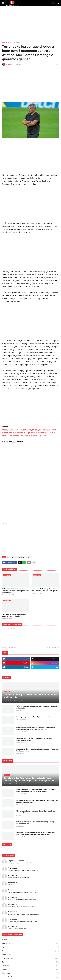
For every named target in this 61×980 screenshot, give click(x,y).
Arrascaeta (30, 951)
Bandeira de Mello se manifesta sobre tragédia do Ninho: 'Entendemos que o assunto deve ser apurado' (36, 790)
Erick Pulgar (30, 973)
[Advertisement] (30, 24)
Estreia (29, 557)
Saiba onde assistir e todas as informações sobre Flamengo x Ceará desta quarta (15, 591)
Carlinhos (30, 962)
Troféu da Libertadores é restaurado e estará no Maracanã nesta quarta (36, 707)
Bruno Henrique (30, 958)
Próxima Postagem (51, 647)
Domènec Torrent (20, 557)
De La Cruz (30, 969)
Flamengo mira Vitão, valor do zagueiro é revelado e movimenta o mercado (34, 739)
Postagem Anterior (9, 647)
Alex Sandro (30, 943)
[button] (3, 3)
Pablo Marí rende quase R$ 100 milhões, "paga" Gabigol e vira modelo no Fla (36, 823)
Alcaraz (30, 940)
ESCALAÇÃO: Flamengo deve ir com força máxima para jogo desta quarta (45, 590)
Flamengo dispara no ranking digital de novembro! (34, 717)
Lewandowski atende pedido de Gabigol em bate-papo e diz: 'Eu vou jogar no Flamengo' (37, 801)
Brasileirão (16, 42)
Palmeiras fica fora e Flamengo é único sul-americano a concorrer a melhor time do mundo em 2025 (35, 728)
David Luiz (30, 966)
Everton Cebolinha (30, 977)
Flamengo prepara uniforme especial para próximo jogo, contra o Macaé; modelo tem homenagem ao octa (36, 833)
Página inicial (6, 42)
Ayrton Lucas (30, 955)
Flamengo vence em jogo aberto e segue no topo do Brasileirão (14, 615)
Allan (30, 947)
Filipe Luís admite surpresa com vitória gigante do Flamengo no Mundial (37, 812)
